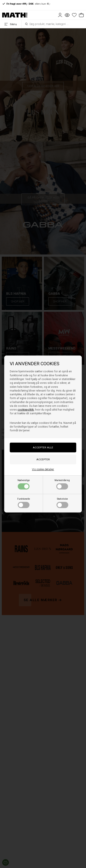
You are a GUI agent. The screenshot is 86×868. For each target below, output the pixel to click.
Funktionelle (24, 503)
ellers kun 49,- (26, 4)
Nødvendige (24, 484)
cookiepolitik (26, 410)
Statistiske (62, 503)
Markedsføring (62, 484)
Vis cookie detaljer (43, 469)
